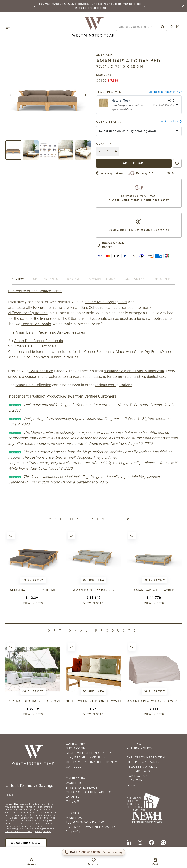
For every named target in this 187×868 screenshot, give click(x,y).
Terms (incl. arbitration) (19, 832)
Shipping (134, 744)
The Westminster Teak (146, 758)
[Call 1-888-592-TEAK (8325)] (94, 852)
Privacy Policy (43, 832)
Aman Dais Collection (88, 307)
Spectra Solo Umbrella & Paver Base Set (33, 701)
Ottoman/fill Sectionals (87, 318)
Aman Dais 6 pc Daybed (154, 590)
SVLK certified (41, 371)
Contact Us (137, 776)
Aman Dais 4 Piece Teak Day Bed (43, 332)
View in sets (33, 603)
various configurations (113, 385)
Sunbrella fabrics (64, 357)
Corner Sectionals (36, 324)
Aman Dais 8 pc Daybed (94, 590)
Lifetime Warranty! (144, 762)
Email (12, 795)
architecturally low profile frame (35, 307)
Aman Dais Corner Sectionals (39, 341)
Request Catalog (142, 767)
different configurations (28, 313)
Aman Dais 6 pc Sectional (33, 590)
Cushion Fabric (109, 122)
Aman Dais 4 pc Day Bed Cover (154, 701)
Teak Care (136, 780)
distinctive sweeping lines (106, 302)
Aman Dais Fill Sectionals (36, 346)
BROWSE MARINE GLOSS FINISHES (64, 4)
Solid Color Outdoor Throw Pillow (93, 701)
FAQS (131, 785)
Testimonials (138, 771)
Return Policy (140, 748)
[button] (35, 6)
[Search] (163, 27)
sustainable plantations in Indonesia (134, 371)
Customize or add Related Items (35, 291)
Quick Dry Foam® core (153, 352)
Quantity (104, 144)
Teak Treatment (110, 92)
